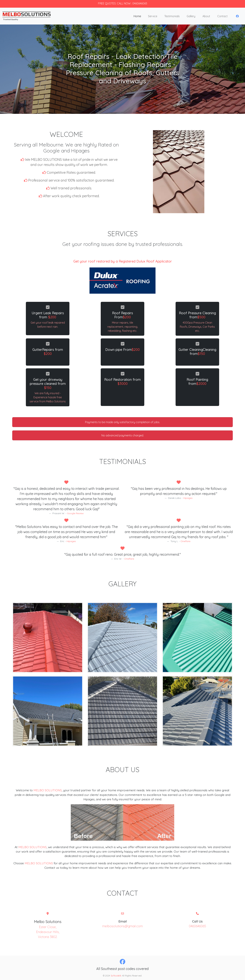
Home (137, 16)
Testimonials (172, 16)
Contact (222, 16)
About (206, 16)
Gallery (191, 16)
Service (153, 16)
